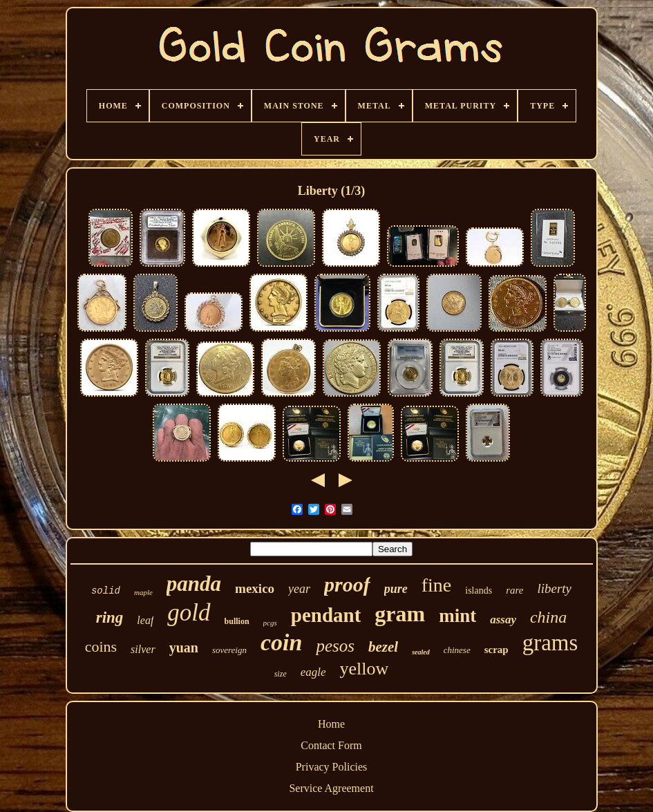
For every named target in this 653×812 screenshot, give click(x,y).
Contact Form (331, 745)
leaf (145, 620)
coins (101, 646)
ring (110, 617)
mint (457, 616)
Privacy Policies (332, 767)
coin (281, 642)
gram (400, 614)
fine (437, 585)
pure (396, 589)
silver (143, 649)
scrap (496, 650)
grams (550, 643)
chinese (457, 650)
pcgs (270, 623)
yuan (184, 648)
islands (479, 591)
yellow (365, 669)
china (548, 617)
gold (189, 613)
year (299, 589)
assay (503, 620)
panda (194, 584)
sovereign (229, 650)
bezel (383, 647)
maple (143, 592)
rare (514, 590)
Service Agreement (331, 788)
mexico (255, 588)
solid (106, 591)
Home (331, 724)
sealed (421, 652)
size (281, 674)
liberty (554, 588)
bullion (237, 621)
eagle (313, 672)
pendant (326, 615)
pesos (335, 646)
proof (347, 584)
